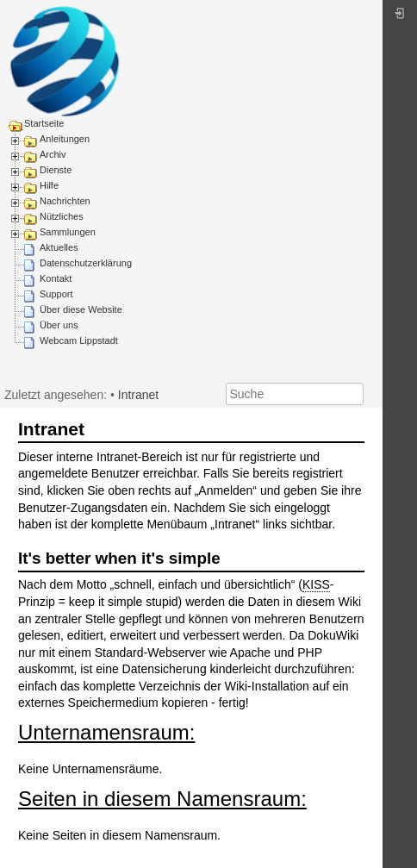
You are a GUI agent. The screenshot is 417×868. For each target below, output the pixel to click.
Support (56, 294)
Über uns (59, 325)
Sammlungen (68, 232)
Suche (355, 394)
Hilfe (49, 185)
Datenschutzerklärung (86, 263)
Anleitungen (65, 139)
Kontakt (56, 278)
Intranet (138, 395)
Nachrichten (65, 201)
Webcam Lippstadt (79, 340)
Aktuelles (59, 247)
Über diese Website (81, 309)
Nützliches (62, 216)
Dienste (56, 170)
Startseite (44, 123)
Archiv (53, 154)
